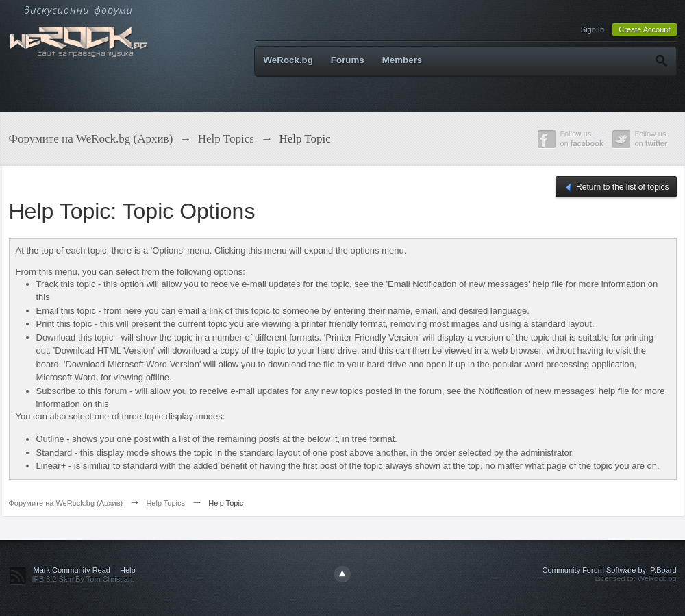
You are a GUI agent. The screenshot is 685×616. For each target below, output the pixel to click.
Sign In (593, 29)
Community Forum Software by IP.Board (609, 570)
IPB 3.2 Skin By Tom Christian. (84, 579)
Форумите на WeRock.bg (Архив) (66, 503)
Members (402, 60)
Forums (348, 60)
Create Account (644, 29)
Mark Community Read (72, 570)
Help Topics (165, 503)
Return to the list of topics (616, 188)
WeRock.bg (288, 60)
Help (128, 570)
